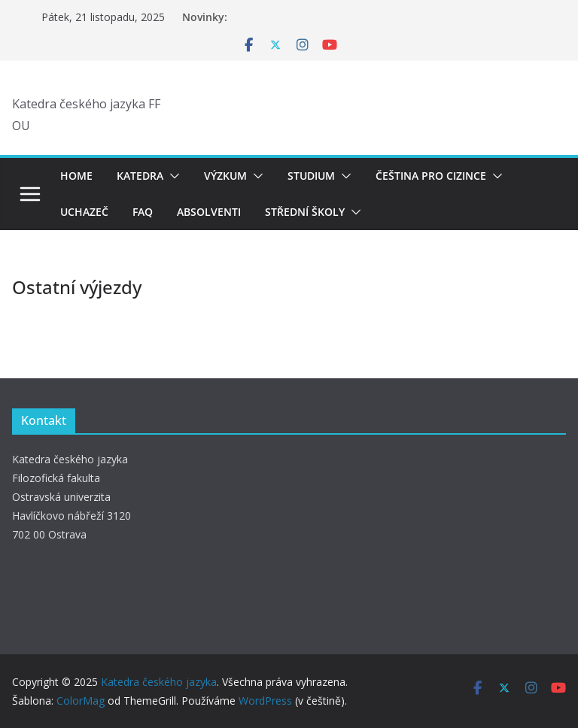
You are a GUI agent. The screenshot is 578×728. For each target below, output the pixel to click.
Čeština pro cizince (431, 176)
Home (76, 176)
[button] (172, 176)
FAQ (143, 212)
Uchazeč (84, 212)
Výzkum (225, 176)
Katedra (140, 176)
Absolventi (209, 212)
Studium (311, 176)
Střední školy (305, 212)
